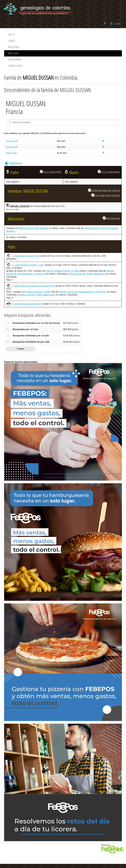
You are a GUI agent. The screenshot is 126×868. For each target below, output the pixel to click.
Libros (12, 41)
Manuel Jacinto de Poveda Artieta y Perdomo (82, 292)
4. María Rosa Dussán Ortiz (27, 304)
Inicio (11, 35)
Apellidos (14, 53)
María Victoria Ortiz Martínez (34, 228)
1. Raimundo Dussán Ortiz (26, 256)
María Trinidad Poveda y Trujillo (63, 271)
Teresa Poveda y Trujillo (38, 292)
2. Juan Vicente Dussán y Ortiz (28, 265)
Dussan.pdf (12, 141)
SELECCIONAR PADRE (51, 172)
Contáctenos (15, 66)
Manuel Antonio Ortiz (95, 228)
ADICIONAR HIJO (111, 218)
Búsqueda (14, 47)
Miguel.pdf (11, 153)
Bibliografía (15, 60)
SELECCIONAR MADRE (109, 172)
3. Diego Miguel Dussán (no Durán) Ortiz (33, 286)
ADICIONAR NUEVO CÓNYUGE (106, 195)
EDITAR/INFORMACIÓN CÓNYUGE (104, 190)
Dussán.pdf (12, 147)
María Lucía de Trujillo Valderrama (87, 274)
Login (117, 23)
